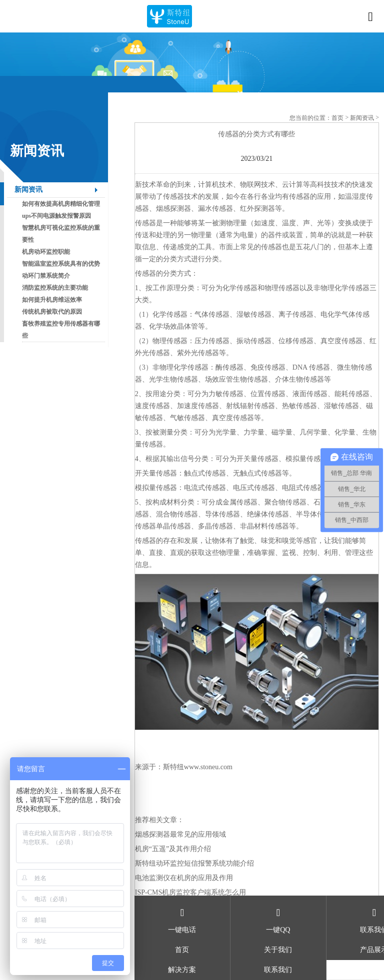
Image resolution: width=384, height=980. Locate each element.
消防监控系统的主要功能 (55, 288)
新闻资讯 (28, 190)
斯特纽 (173, 767)
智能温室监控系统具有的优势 (61, 264)
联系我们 (278, 970)
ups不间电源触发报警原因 (56, 216)
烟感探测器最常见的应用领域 (180, 834)
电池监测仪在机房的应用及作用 (184, 878)
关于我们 (278, 950)
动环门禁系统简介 (46, 276)
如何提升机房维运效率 (52, 300)
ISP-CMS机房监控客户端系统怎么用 (190, 892)
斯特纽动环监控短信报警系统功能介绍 (194, 863)
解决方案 (182, 970)
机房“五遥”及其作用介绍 (173, 849)
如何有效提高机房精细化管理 (61, 204)
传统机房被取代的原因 (52, 312)
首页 (337, 118)
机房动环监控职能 (46, 252)
